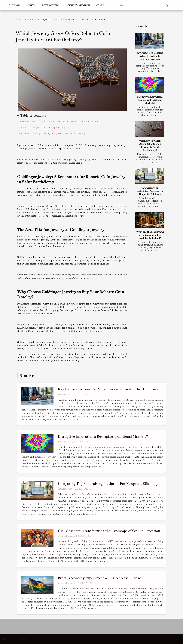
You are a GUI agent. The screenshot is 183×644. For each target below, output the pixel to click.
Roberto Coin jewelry (28, 209)
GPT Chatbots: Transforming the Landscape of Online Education (109, 531)
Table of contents (33, 115)
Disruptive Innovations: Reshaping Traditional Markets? (150, 100)
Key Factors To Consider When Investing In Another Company (150, 56)
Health (31, 5)
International (51, 5)
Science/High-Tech (78, 5)
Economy (14, 5)
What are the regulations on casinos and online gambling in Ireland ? (150, 235)
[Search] (140, 5)
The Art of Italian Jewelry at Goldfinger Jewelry (42, 128)
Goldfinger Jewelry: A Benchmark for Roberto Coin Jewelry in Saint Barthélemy (58, 122)
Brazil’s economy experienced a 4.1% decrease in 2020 (99, 578)
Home (18, 20)
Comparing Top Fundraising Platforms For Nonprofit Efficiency (150, 191)
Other (100, 5)
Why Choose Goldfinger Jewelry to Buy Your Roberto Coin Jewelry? (52, 134)
